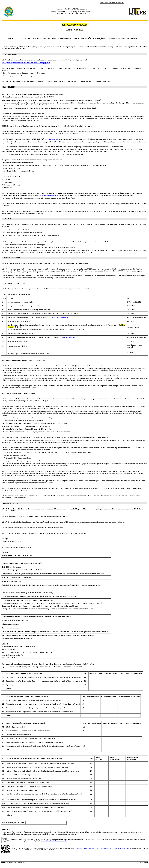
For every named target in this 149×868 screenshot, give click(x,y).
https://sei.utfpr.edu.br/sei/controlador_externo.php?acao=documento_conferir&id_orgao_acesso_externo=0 (103, 848)
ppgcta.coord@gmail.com (47, 195)
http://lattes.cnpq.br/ (51, 139)
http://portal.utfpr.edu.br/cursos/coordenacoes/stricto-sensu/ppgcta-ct (26, 63)
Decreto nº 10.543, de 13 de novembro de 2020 (54, 841)
